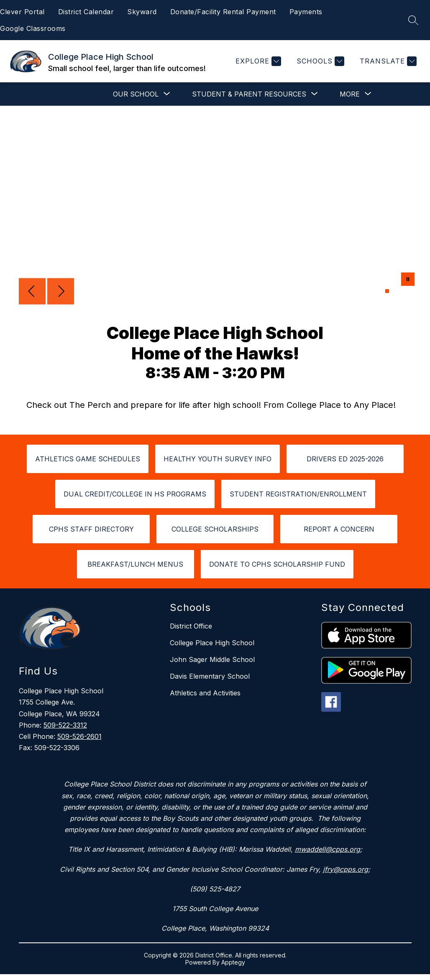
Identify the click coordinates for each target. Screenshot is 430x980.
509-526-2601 (79, 736)
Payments (306, 12)
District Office (191, 626)
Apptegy (233, 962)
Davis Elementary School (210, 676)
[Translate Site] (387, 61)
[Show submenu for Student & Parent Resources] (249, 94)
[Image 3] (397, 291)
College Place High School (212, 643)
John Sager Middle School (212, 659)
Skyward (142, 12)
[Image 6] (412, 291)
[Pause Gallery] (408, 280)
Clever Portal (22, 12)
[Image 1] (387, 291)
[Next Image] (61, 292)
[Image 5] (407, 291)
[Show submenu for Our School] (136, 94)
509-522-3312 (65, 725)
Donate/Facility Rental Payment (223, 12)
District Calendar (86, 12)
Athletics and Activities (205, 693)
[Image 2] (392, 291)
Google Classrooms (33, 28)
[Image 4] (402, 291)
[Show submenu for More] (350, 94)
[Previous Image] (32, 292)
